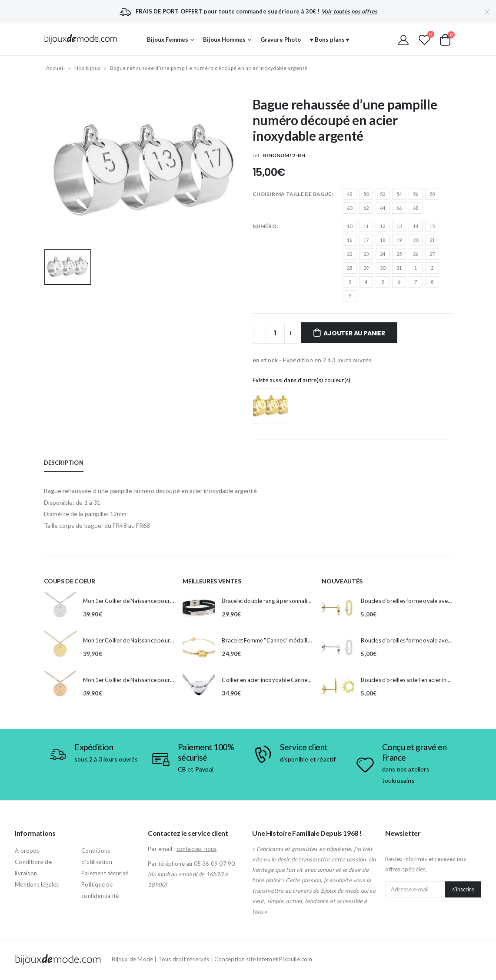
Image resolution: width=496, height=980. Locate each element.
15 (432, 226)
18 (383, 240)
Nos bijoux (88, 68)
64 (383, 208)
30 (383, 268)
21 (432, 240)
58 (432, 194)
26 (416, 254)
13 (399, 226)
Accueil (56, 68)
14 (416, 226)
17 (366, 240)
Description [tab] (64, 463)
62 (366, 208)
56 (416, 194)
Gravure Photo (281, 40)
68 (416, 208)
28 (350, 268)
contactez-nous (197, 849)
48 (350, 194)
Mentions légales (37, 884)
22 (350, 254)
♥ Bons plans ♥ (330, 40)
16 (350, 240)
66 (399, 208)
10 (350, 226)
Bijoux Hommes (224, 40)
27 (432, 254)
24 (383, 254)
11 (366, 226)
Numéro (265, 226)
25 (399, 254)
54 (399, 194)
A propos (27, 851)
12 (383, 226)
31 (399, 268)
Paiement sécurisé (105, 873)
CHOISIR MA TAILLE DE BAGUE (292, 194)
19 (399, 240)
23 (366, 254)
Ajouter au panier (354, 333)
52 (383, 194)
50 (366, 194)
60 (350, 208)
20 (416, 240)
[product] (60, 608)
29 (366, 268)
